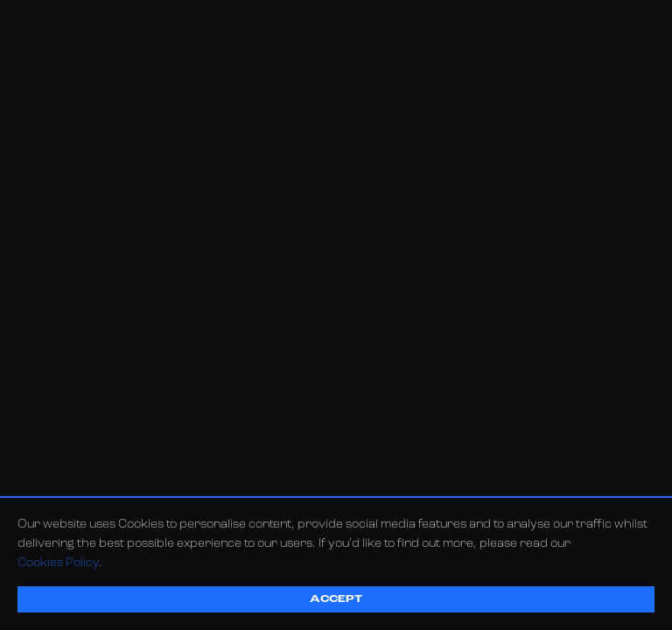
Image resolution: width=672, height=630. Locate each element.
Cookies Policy (58, 563)
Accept (336, 599)
